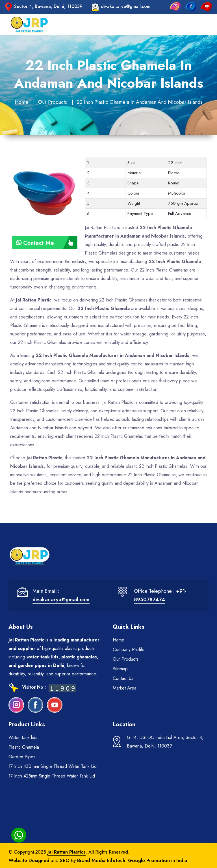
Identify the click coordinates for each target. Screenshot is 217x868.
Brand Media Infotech (101, 860)
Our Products (53, 102)
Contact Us (123, 678)
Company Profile (129, 650)
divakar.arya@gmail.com (126, 6)
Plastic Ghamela (24, 747)
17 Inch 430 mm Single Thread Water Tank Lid (53, 766)
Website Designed (29, 860)
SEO (65, 860)
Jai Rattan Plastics (67, 852)
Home (21, 102)
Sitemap (120, 669)
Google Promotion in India (158, 860)
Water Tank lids (23, 737)
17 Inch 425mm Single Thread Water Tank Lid (52, 776)
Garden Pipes (22, 757)
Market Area (125, 688)
